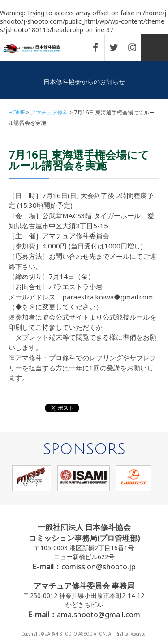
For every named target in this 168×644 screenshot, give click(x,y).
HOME (17, 112)
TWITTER (118, 47)
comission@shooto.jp (99, 566)
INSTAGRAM (137, 47)
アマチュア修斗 (49, 112)
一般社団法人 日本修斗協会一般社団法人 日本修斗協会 (38, 49)
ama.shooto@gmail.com (99, 614)
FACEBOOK (100, 47)
